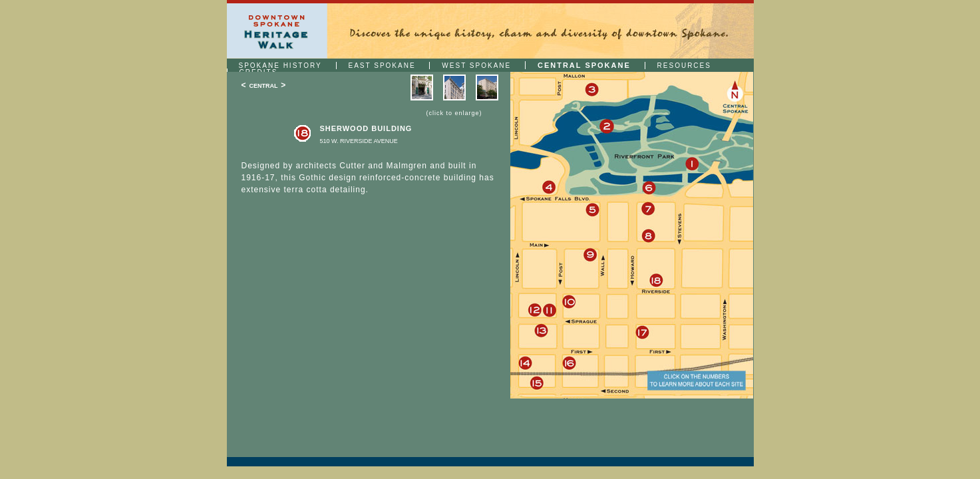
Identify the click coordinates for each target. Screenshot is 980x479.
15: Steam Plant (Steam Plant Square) (537, 383)
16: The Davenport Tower (569, 364)
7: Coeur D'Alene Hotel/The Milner (648, 209)
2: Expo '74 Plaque (606, 127)
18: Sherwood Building (656, 281)
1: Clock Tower (692, 164)
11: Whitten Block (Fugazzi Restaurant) (551, 311)
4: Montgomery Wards (549, 187)
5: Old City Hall (592, 211)
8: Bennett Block (649, 236)
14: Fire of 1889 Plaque (525, 363)
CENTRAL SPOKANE (584, 65)
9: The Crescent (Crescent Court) (590, 255)
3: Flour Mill (592, 90)
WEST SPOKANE (476, 66)
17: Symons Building (642, 333)
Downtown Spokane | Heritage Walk (277, 31)
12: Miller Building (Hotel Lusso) (535, 311)
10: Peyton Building (569, 302)
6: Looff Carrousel (649, 188)
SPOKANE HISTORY (280, 66)
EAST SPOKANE (382, 66)
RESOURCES (684, 66)
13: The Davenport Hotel (541, 331)
